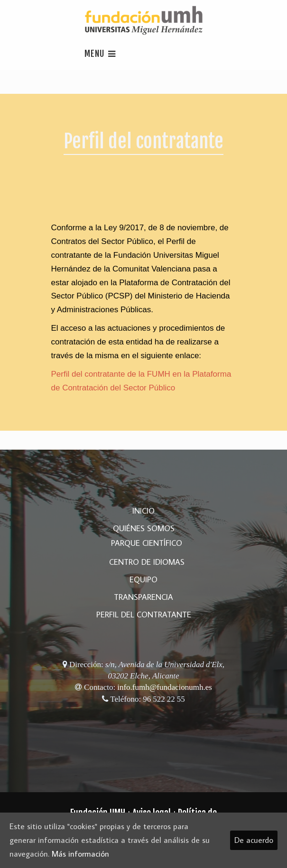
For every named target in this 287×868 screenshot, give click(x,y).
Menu (100, 54)
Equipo (143, 579)
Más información (80, 854)
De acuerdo (254, 840)
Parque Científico (147, 543)
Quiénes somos (144, 528)
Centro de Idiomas (147, 562)
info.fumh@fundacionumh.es (165, 687)
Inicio (143, 511)
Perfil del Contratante (144, 615)
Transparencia (143, 597)
